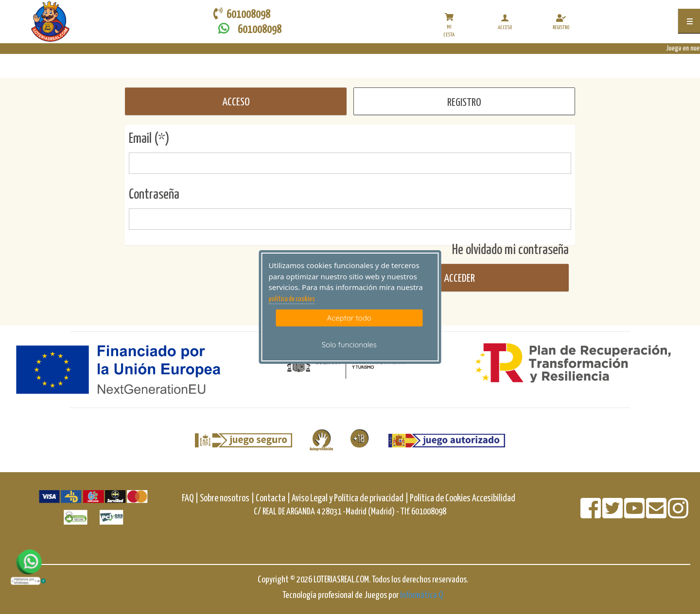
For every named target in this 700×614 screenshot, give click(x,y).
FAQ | (191, 499)
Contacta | (273, 499)
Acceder (458, 279)
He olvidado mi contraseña (510, 250)
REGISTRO (464, 103)
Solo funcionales (349, 345)
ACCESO (236, 102)
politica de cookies (292, 299)
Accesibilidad (494, 499)
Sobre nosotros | (227, 499)
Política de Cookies (440, 499)
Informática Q (421, 595)
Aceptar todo (349, 318)
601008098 (247, 29)
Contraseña (154, 195)
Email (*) (149, 139)
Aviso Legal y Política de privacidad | (351, 499)
